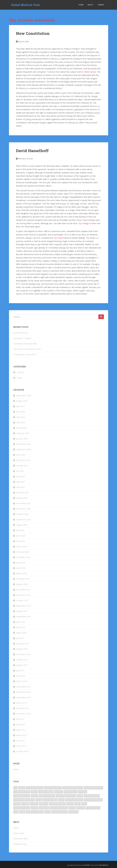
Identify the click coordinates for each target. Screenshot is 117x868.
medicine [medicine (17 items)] (44, 804)
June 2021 (21, 476)
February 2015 (23, 644)
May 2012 (21, 724)
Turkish (101, 5)
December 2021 (23, 460)
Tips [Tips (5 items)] (16, 812)
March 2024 (22, 428)
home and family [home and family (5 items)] (50, 800)
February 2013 (23, 708)
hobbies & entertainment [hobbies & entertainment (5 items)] (24, 800)
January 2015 (22, 649)
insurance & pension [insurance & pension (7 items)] (74, 800)
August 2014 (22, 665)
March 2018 (22, 573)
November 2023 (23, 444)
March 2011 (22, 746)
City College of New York (89, 223)
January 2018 (22, 584)
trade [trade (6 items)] (22, 812)
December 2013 (23, 687)
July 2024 (20, 406)
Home (81, 5)
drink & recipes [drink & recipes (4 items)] (70, 792)
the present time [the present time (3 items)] (93, 808)
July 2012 (20, 719)
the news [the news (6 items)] (81, 808)
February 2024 (23, 433)
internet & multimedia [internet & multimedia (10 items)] (93, 800)
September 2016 (24, 617)
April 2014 (21, 676)
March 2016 (22, 633)
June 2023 (21, 455)
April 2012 (21, 730)
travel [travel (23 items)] (48, 812)
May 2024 (21, 417)
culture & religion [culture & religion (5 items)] (46, 792)
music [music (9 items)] (77, 804)
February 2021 (23, 493)
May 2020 (21, 541)
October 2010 (22, 751)
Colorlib (86, 865)
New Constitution (33, 33)
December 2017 (23, 590)
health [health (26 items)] (80, 796)
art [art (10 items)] (15, 788)
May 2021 (21, 482)
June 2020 (21, 536)
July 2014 (20, 670)
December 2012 (23, 714)
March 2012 (22, 735)
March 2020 (22, 546)
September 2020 (24, 520)
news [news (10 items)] (84, 804)
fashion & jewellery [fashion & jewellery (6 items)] (47, 796)
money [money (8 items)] (70, 804)
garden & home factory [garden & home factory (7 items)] (66, 796)
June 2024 (21, 412)
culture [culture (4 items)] (34, 792)
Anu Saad (58, 238)
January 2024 (22, 439)
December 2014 (23, 654)
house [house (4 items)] (61, 800)
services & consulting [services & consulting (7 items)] (59, 808)
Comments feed (20, 839)
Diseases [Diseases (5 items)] (58, 792)
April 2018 (21, 568)
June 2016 (21, 622)
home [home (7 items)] (39, 800)
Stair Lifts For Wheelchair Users (27, 349)
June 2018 (21, 563)
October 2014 (22, 660)
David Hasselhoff (32, 151)
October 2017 (22, 600)
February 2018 (23, 579)
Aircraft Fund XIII (21, 333)
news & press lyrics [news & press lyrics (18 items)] (22, 808)
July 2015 (20, 638)
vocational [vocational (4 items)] (74, 812)
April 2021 (21, 487)
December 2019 (23, 557)
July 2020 (20, 530)
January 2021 (22, 498)
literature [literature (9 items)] (34, 804)
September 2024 (24, 395)
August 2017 (22, 611)
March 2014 (22, 681)
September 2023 (24, 449)
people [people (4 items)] (34, 808)
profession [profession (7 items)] (44, 808)
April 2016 (21, 627)
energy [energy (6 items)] (34, 796)
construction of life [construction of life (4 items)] (21, 792)
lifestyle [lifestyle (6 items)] (25, 804)
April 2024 (21, 422)
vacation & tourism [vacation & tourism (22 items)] (60, 812)
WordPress (104, 865)
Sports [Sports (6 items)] (72, 808)
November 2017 (23, 595)
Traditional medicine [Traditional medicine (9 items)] (35, 812)
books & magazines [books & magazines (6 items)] (34, 788)
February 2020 (23, 552)
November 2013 (23, 692)
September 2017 (24, 606)
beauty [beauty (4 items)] (22, 788)
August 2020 (22, 525)
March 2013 (22, 703)
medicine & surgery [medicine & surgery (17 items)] (57, 804)
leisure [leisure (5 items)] (17, 804)
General (20, 372)
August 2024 (22, 401)
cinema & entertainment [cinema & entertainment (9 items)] (73, 788)
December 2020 (23, 503)
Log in (16, 828)
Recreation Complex (22, 338)
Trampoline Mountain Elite (25, 344)
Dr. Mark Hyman (89, 72)
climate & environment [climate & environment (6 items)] (93, 788)
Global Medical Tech (25, 5)
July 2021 (20, 471)
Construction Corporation (25, 354)
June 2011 (21, 741)
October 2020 (22, 514)
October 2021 (22, 466)
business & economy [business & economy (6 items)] (53, 788)
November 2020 (23, 509)
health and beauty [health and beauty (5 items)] (92, 796)
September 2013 (24, 697)
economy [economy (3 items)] (82, 792)
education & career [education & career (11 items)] (22, 796)
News (19, 378)
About (90, 5)
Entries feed (19, 833)
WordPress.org (20, 844)
